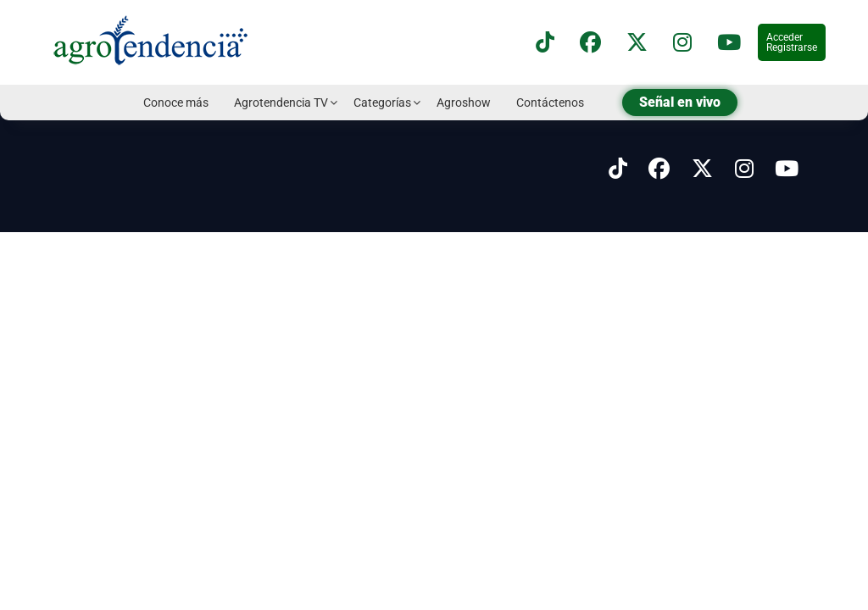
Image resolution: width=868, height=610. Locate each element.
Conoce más (176, 103)
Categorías (382, 103)
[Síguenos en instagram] (682, 43)
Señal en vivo (680, 102)
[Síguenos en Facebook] (590, 43)
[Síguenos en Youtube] (787, 169)
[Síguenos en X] (637, 43)
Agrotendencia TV (281, 103)
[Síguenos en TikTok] (545, 43)
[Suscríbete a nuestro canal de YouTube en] (729, 43)
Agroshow (464, 103)
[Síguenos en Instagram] (744, 169)
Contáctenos (550, 103)
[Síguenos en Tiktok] (618, 169)
